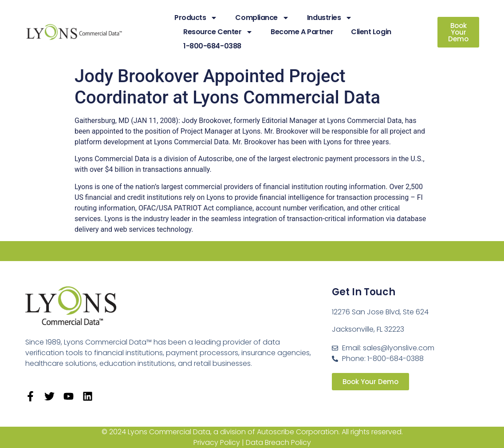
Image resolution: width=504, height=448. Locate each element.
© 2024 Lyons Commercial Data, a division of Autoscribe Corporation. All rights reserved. (252, 432)
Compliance (262, 18)
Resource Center (218, 32)
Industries (330, 18)
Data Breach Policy (278, 442)
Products (196, 18)
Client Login (371, 32)
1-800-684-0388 (212, 46)
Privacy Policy (217, 442)
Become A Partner (302, 32)
